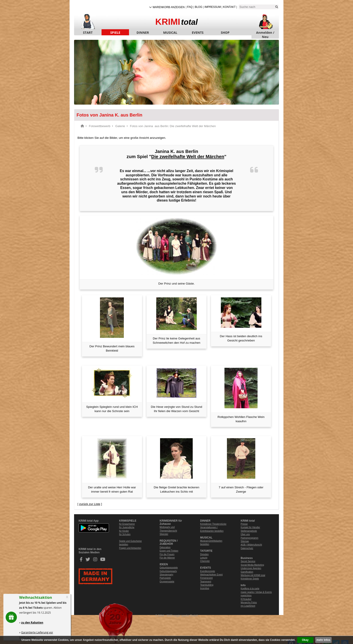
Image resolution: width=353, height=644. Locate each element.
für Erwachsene (127, 524)
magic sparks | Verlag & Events (256, 592)
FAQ (190, 7)
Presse (244, 524)
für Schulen (125, 534)
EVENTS (198, 33)
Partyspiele (165, 578)
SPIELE (115, 33)
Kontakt (229, 7)
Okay (305, 640)
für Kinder (124, 531)
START (88, 33)
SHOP (225, 33)
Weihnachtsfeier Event (211, 575)
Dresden (204, 554)
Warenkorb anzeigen (169, 7)
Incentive (205, 588)
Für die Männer (167, 558)
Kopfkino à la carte (250, 589)
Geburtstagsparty (168, 571)
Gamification (247, 572)
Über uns (245, 534)
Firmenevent (206, 578)
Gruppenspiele (167, 582)
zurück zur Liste (90, 504)
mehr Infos (323, 640)
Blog (198, 7)
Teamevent (206, 582)
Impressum (213, 7)
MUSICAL (170, 33)
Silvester (164, 534)
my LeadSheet (248, 606)
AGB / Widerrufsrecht (251, 545)
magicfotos (246, 596)
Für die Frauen (167, 554)
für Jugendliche (127, 527)
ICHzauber (246, 599)
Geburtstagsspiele (169, 568)
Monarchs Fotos (249, 602)
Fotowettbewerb (100, 126)
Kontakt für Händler (250, 527)
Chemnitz (205, 561)
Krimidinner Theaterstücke (213, 524)
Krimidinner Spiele (250, 579)
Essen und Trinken (169, 551)
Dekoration (165, 547)
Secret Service (248, 561)
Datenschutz (247, 548)
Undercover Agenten (251, 568)
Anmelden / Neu (265, 33)
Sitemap (245, 541)
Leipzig (204, 558)
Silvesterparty (166, 575)
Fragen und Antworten (130, 548)
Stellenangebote (249, 531)
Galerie (120, 126)
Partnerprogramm (249, 538)
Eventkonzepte (208, 571)
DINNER (143, 33)
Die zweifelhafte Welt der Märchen (188, 157)
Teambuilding (207, 585)
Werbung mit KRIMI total (253, 575)
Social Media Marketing (252, 565)
